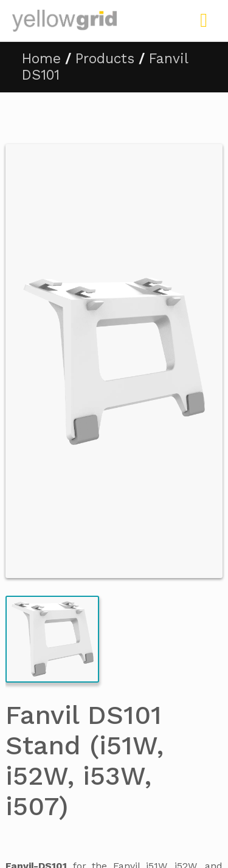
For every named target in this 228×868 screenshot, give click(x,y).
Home (41, 59)
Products (105, 59)
